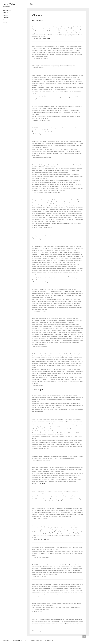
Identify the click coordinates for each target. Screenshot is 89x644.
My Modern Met (45, 540)
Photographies (7, 11)
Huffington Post (46, 39)
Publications (6, 13)
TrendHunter (42, 483)
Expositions (6, 18)
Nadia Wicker (9, 4)
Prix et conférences (8, 20)
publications (43, 631)
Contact (5, 22)
